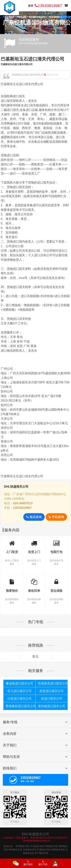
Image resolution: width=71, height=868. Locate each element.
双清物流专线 (22, 846)
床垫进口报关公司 (51, 691)
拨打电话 (28, 863)
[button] (67, 17)
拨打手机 (43, 863)
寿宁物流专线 (41, 853)
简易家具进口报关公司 (53, 683)
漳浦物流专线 (30, 849)
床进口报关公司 (51, 699)
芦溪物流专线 (51, 846)
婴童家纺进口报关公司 (21, 706)
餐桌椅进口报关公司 (20, 683)
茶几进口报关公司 (20, 691)
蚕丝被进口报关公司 (51, 706)
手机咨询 (56, 517)
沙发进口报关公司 (20, 699)
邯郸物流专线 (58, 849)
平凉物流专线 (37, 846)
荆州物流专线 (15, 849)
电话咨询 (34, 517)
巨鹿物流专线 (44, 849)
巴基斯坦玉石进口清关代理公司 (33, 59)
